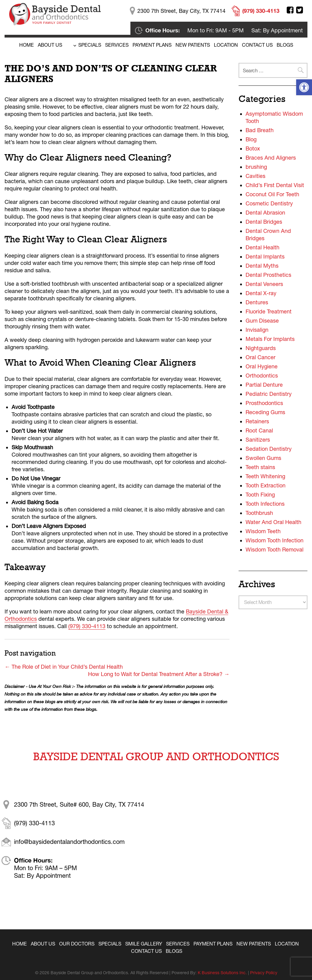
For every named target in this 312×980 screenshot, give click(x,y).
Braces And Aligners (271, 158)
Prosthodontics (264, 403)
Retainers (257, 421)
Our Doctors (77, 944)
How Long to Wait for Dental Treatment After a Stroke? (159, 674)
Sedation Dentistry (269, 449)
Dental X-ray (261, 293)
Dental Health (262, 247)
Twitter (300, 10)
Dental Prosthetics (268, 275)
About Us (50, 45)
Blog (251, 139)
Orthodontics (262, 376)
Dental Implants (265, 257)
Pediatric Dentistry (269, 394)
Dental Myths (262, 266)
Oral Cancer (261, 357)
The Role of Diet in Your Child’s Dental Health (64, 667)
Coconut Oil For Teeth (272, 194)
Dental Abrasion (265, 213)
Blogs (174, 951)
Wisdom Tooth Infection (275, 540)
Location (226, 45)
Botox (253, 148)
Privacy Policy (264, 973)
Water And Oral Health (273, 522)
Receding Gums (265, 412)
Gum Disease (262, 321)
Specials (90, 45)
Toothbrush (259, 513)
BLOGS (285, 45)
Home (27, 45)
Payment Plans (152, 45)
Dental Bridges (264, 222)
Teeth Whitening (265, 476)
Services (117, 45)
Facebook (290, 10)
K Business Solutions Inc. (222, 973)
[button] (304, 87)
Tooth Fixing (260, 495)
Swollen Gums (263, 458)
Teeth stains (260, 467)
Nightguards (261, 348)
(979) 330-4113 (87, 626)
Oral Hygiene (262, 366)
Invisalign (257, 330)
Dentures (257, 302)
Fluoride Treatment (269, 311)
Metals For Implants (270, 339)
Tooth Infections (265, 504)
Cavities (255, 176)
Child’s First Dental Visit (275, 185)
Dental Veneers (264, 284)
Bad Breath (260, 130)
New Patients (193, 45)
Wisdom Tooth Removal (275, 550)
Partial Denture (264, 385)
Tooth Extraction (266, 485)
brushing (256, 167)
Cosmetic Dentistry (269, 203)
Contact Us (257, 45)
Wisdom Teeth (263, 531)
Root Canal (259, 430)
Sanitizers (258, 440)
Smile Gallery (144, 944)
